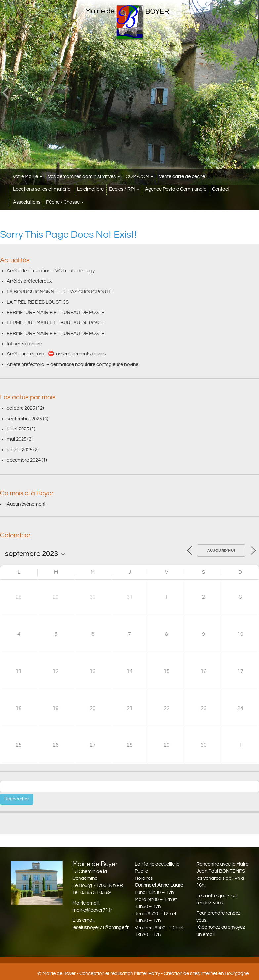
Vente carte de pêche (182, 176)
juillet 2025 (18, 429)
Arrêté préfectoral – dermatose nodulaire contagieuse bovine (72, 365)
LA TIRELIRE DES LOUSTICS (38, 302)
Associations (27, 202)
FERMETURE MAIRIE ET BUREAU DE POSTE (55, 313)
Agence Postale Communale (176, 189)
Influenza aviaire (24, 344)
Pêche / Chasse (65, 202)
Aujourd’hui (221, 551)
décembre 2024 (24, 460)
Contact (221, 189)
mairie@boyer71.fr (92, 910)
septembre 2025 (24, 419)
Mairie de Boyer (59, 974)
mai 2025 (17, 439)
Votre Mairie (27, 176)
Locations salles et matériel (42, 189)
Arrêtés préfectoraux (29, 281)
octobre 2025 (21, 408)
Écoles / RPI (124, 189)
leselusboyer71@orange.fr (101, 928)
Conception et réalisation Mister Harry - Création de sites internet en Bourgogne (164, 974)
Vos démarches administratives (84, 176)
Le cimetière (90, 189)
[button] (5, 93)
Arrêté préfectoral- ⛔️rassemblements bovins (56, 354)
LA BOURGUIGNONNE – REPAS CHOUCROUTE (59, 292)
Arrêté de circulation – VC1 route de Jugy (51, 271)
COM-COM (140, 176)
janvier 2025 (20, 450)
